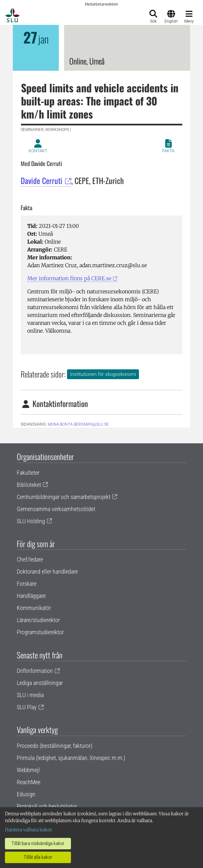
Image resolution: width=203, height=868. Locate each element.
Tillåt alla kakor (38, 857)
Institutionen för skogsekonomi (103, 374)
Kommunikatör (34, 608)
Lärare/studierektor (38, 620)
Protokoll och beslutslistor (47, 806)
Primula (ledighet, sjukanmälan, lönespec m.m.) (71, 758)
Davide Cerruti (42, 180)
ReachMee (29, 782)
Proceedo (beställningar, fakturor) (55, 746)
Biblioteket (29, 485)
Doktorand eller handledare (47, 572)
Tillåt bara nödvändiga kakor (38, 843)
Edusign (26, 794)
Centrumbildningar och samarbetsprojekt (64, 497)
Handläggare (31, 596)
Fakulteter (28, 473)
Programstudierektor (40, 632)
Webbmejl (28, 770)
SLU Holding (31, 521)
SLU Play (27, 707)
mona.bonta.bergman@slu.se (78, 424)
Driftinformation (35, 671)
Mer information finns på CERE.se (69, 278)
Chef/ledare (30, 559)
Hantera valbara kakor (29, 830)
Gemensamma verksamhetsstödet (56, 509)
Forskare (27, 584)
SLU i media (30, 695)
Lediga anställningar (40, 683)
